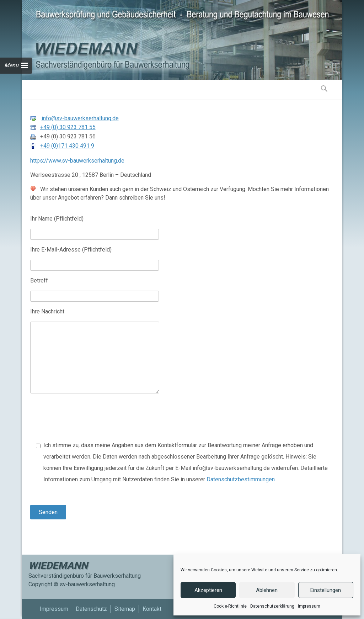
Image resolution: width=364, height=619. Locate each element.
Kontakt (152, 609)
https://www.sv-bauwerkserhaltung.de (77, 161)
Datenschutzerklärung (272, 606)
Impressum (309, 606)
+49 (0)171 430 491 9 (67, 146)
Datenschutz (91, 609)
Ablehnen (267, 590)
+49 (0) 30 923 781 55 (68, 127)
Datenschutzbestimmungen (241, 479)
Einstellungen (326, 590)
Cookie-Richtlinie (230, 606)
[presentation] (84, 420)
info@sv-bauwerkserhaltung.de (80, 118)
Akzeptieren (208, 590)
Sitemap (125, 609)
